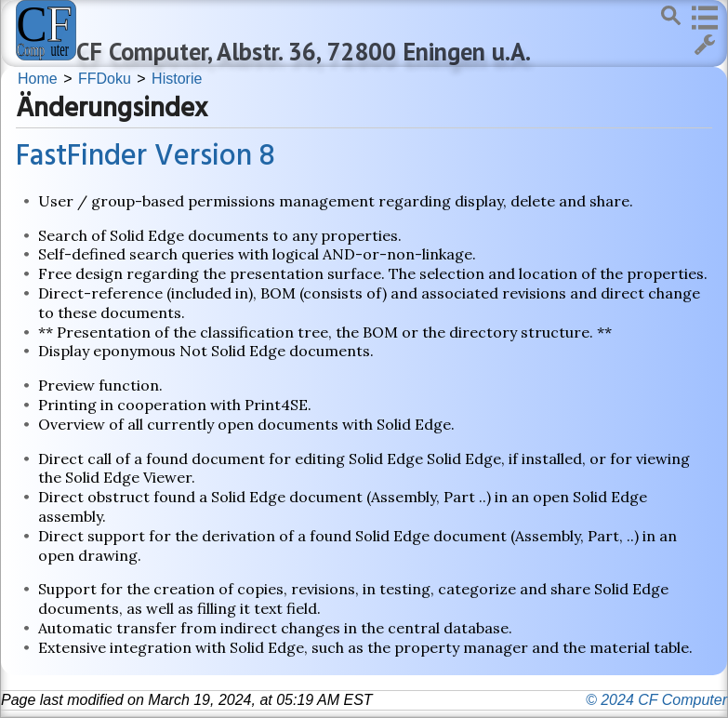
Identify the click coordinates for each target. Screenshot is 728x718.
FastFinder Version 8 (146, 157)
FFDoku (105, 79)
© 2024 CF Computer (656, 700)
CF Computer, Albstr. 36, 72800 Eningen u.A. (304, 51)
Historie (177, 79)
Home (38, 79)
